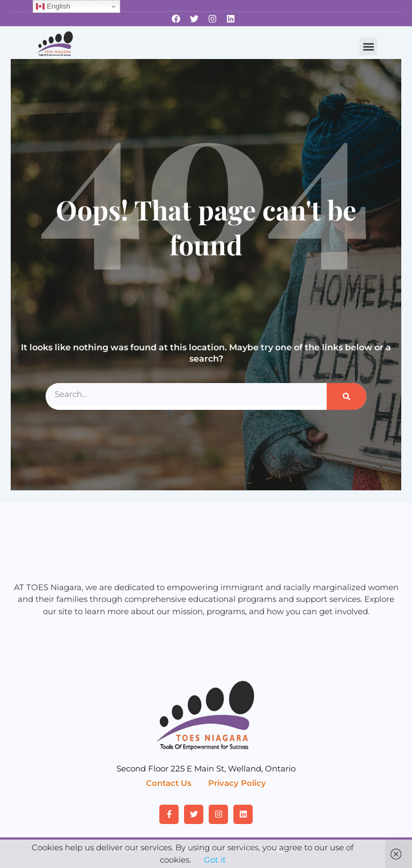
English (53, 6)
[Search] (347, 396)
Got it (215, 860)
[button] (368, 46)
